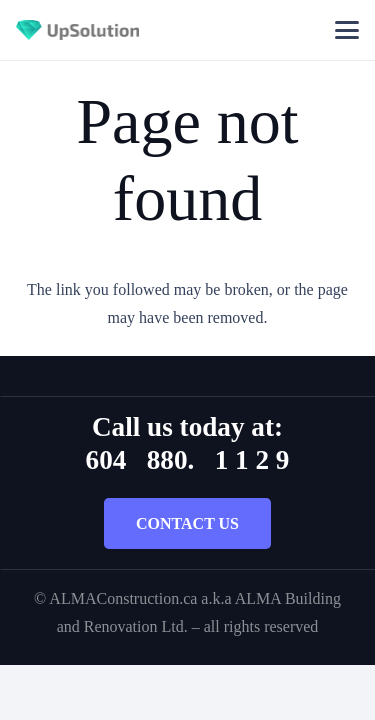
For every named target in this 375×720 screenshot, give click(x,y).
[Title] (77, 30)
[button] (347, 30)
